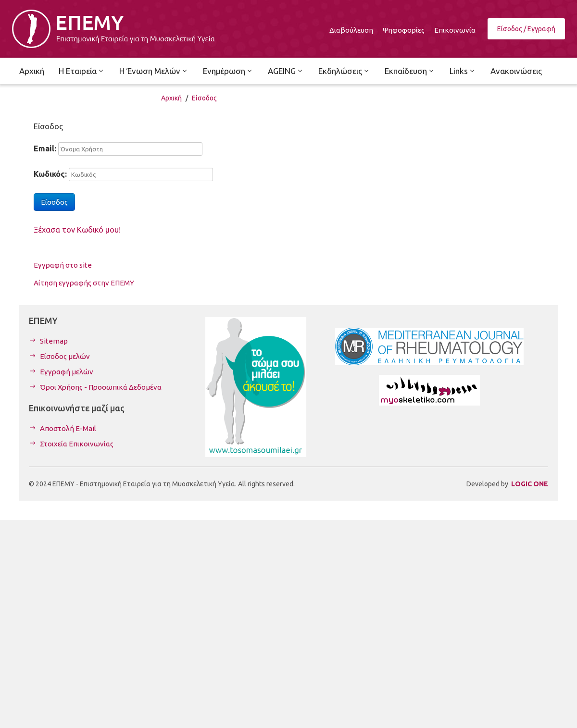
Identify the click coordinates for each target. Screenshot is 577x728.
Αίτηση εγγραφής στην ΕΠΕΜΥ (84, 283)
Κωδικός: (50, 174)
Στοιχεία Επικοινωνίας (77, 444)
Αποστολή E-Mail (68, 428)
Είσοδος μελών (65, 356)
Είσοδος (204, 98)
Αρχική (171, 98)
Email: (45, 148)
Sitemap (54, 341)
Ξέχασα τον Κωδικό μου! (77, 230)
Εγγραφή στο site (63, 265)
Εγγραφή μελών (67, 372)
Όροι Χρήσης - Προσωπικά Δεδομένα (101, 387)
